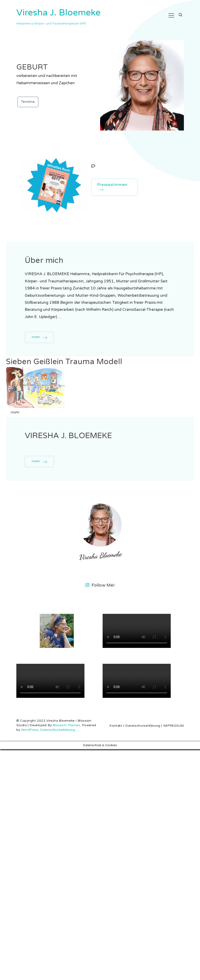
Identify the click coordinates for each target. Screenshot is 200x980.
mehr (36, 337)
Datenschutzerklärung (58, 730)
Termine (28, 102)
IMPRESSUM (174, 726)
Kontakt (116, 726)
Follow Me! (100, 585)
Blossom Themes (66, 725)
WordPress (30, 730)
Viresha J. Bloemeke (58, 13)
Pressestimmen (112, 187)
